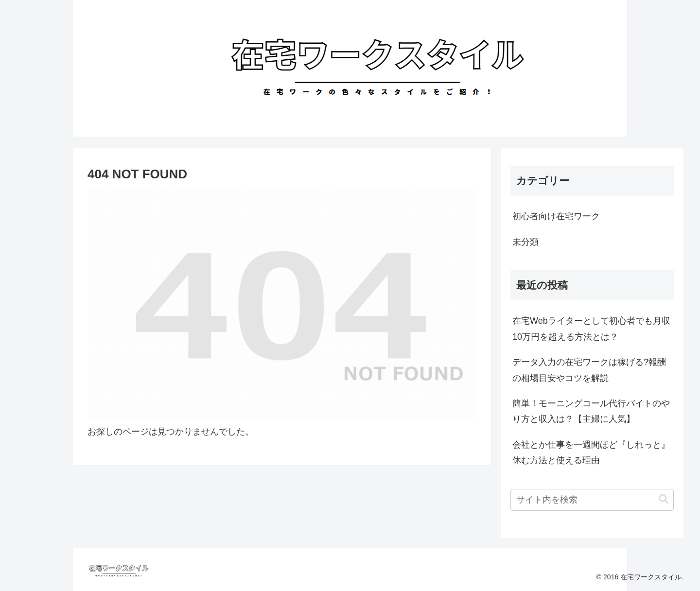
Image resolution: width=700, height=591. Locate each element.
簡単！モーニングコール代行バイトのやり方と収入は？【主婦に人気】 (591, 411)
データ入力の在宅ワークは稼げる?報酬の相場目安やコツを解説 (589, 370)
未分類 (525, 242)
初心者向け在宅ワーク (556, 216)
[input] (592, 500)
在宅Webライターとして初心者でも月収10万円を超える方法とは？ (591, 329)
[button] (664, 499)
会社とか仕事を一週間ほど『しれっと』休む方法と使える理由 (591, 452)
